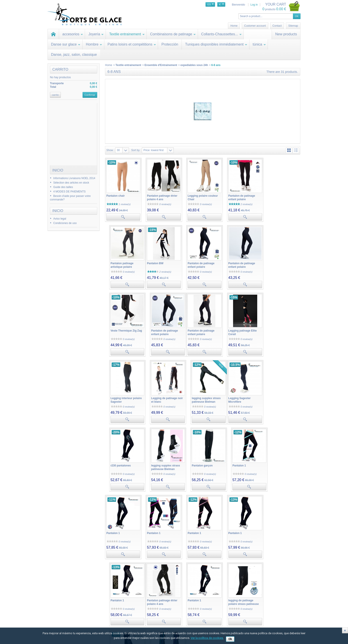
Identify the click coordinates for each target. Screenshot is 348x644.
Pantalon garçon (236, 395)
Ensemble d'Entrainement (161, 65)
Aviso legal (60, 219)
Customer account (255, 26)
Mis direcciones (102, 619)
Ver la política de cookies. (207, 638)
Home (109, 65)
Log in (254, 5)
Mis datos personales (106, 624)
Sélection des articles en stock (71, 183)
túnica (259, 44)
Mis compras (101, 606)
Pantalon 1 (273, 395)
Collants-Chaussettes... (221, 34)
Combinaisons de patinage (173, 34)
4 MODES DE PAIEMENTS (69, 192)
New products (286, 34)
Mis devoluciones (103, 610)
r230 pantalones (156, 395)
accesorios (73, 34)
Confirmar (90, 95)
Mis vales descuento (105, 615)
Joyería (96, 34)
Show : (110, 150)
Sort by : (136, 150)
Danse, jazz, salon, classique (74, 55)
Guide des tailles (63, 187)
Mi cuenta (99, 601)
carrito (60, 69)
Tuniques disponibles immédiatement (216, 44)
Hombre (94, 44)
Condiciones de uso (65, 223)
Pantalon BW (115, 262)
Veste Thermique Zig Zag (242, 262)
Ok (230, 639)
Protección (170, 44)
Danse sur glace (66, 44)
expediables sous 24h (194, 65)
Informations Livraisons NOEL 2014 (74, 178)
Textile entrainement (127, 34)
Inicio (58, 170)
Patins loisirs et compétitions (132, 44)
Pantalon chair (116, 195)
